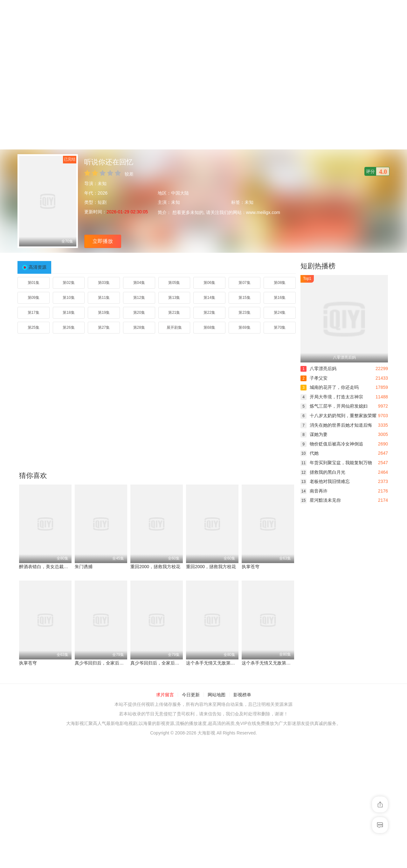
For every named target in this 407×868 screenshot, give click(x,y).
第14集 (209, 298)
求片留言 (165, 695)
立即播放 (103, 241)
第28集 (139, 327)
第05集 (174, 283)
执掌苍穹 (251, 567)
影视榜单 (242, 695)
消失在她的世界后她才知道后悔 (336, 425)
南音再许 (314, 491)
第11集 (104, 298)
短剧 (102, 202)
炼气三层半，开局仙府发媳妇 (334, 406)
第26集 (69, 327)
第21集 (174, 313)
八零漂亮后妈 (318, 369)
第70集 (280, 327)
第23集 (244, 313)
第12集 (139, 298)
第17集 (34, 313)
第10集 (69, 298)
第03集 (104, 283)
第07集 (244, 283)
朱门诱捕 (84, 567)
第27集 (104, 327)
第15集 (244, 298)
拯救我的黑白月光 (323, 472)
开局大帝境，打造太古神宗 (332, 397)
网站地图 (217, 695)
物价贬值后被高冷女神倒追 (332, 444)
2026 (103, 193)
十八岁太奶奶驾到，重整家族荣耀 (338, 416)
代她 (310, 453)
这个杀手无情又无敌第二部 (213, 663)
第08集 (280, 283)
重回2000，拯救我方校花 (155, 567)
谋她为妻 (314, 434)
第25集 (34, 327)
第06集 (209, 283)
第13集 (174, 298)
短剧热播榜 (318, 266)
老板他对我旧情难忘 (325, 481)
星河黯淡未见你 (321, 500)
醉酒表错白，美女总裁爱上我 (48, 567)
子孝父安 (314, 378)
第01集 (34, 283)
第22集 (209, 313)
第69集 (244, 327)
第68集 (209, 327)
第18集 (69, 313)
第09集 (34, 298)
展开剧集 (174, 327)
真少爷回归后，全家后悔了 (101, 663)
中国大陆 (180, 193)
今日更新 (191, 695)
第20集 (139, 313)
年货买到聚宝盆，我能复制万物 (336, 463)
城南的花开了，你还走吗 (330, 387)
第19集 (104, 313)
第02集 (69, 283)
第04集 (139, 283)
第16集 (280, 298)
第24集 (280, 313)
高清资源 (38, 267)
